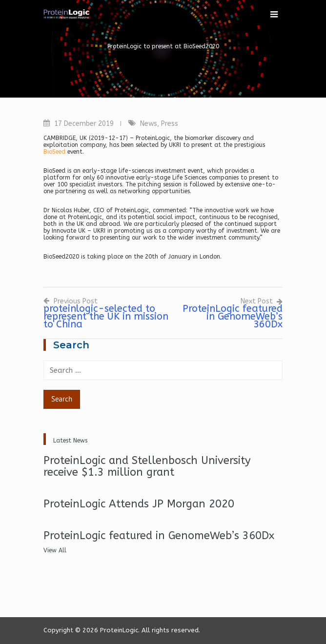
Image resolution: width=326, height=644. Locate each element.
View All (55, 550)
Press (170, 124)
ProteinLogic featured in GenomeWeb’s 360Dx (159, 536)
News (149, 124)
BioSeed (54, 152)
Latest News (70, 441)
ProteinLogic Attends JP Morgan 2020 (139, 504)
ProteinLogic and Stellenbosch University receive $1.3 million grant (147, 466)
